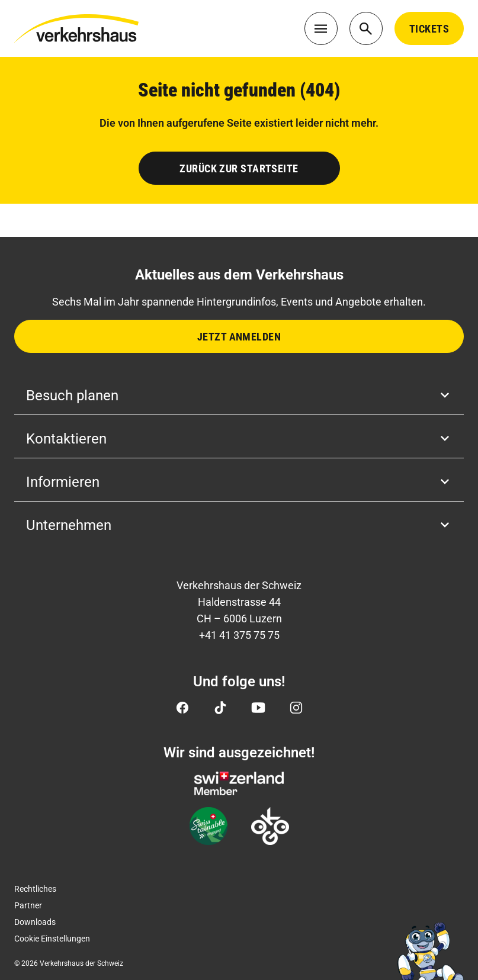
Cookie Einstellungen (52, 939)
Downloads (35, 922)
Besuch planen (239, 396)
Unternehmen (239, 525)
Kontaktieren (239, 439)
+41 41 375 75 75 (239, 635)
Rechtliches (35, 889)
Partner (28, 905)
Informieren (239, 482)
